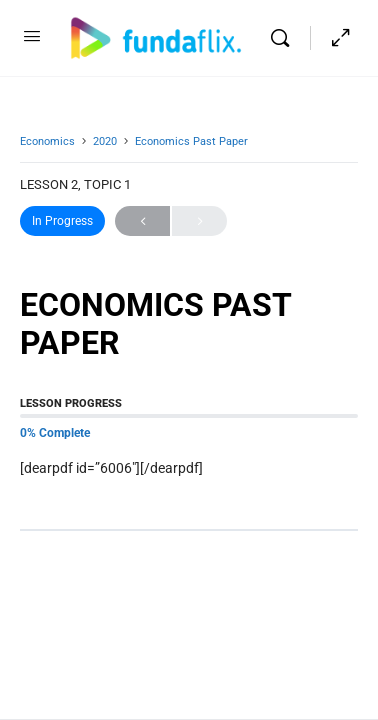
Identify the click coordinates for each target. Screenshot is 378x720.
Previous (142, 221)
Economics (47, 141)
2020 (105, 141)
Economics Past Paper (191, 141)
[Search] (285, 38)
